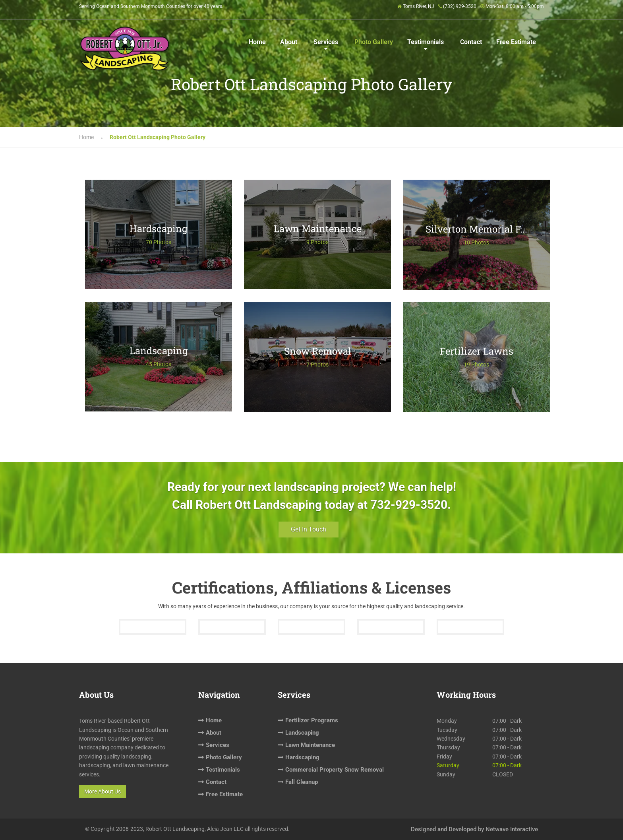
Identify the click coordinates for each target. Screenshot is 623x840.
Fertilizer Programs (312, 720)
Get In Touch (309, 529)
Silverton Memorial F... (476, 229)
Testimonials (426, 42)
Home (257, 42)
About (289, 42)
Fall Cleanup (302, 782)
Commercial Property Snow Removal (335, 770)
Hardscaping (159, 229)
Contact (471, 42)
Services (326, 42)
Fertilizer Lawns (477, 351)
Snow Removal (318, 351)
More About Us (103, 792)
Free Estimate (516, 42)
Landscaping (159, 351)
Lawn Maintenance (318, 229)
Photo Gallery (374, 42)
